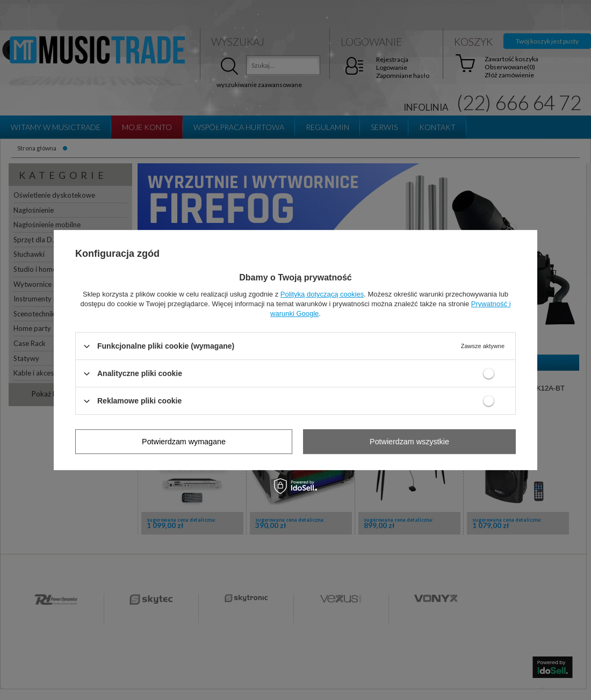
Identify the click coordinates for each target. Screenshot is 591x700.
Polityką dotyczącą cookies (322, 294)
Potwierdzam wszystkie (409, 442)
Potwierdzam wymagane (184, 442)
